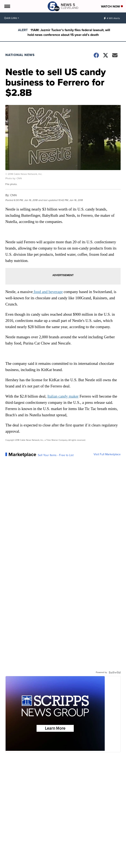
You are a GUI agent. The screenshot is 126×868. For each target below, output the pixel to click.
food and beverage (48, 292)
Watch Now (112, 6)
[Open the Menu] (7, 6)
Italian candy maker (63, 396)
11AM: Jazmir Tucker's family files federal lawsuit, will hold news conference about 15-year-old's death (69, 32)
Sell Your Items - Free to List (56, 455)
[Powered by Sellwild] (115, 672)
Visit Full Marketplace (107, 454)
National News (20, 55)
